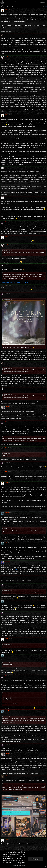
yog (5, 663)
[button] (43, 6)
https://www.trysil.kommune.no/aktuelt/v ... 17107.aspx (15, 282)
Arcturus (9, 6)
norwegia (18, 30)
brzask (5, 590)
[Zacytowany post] (11, 251)
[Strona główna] (2, 2)
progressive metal (37, 30)
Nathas (5, 299)
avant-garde (6, 30)
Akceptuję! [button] (36, 859)
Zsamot (6, 251)
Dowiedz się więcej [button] (19, 865)
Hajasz (5, 437)
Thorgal (6, 368)
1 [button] (45, 6)
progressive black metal (27, 30)
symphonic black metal (6, 31)
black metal (13, 30)
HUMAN (6, 644)
